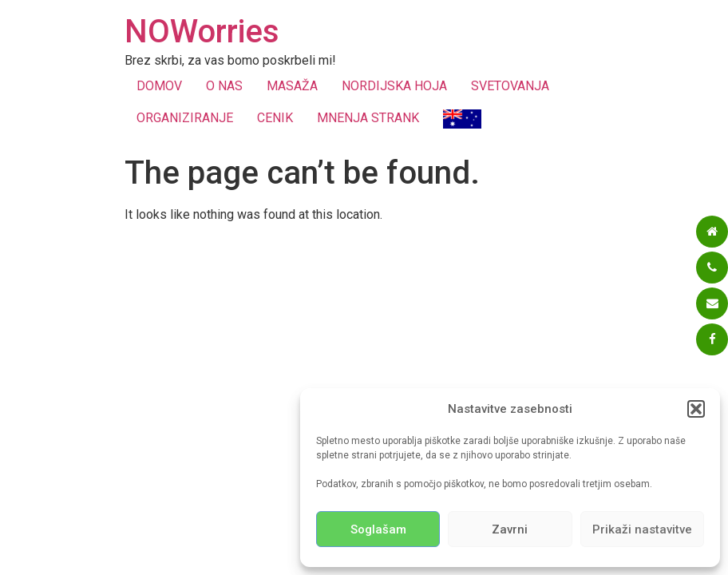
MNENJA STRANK (368, 118)
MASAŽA (292, 86)
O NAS (224, 86)
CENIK (275, 118)
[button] (696, 409)
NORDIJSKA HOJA (394, 86)
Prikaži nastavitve (642, 529)
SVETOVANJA (510, 86)
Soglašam (378, 529)
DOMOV (159, 86)
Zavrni (510, 529)
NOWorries (202, 32)
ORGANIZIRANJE (185, 118)
